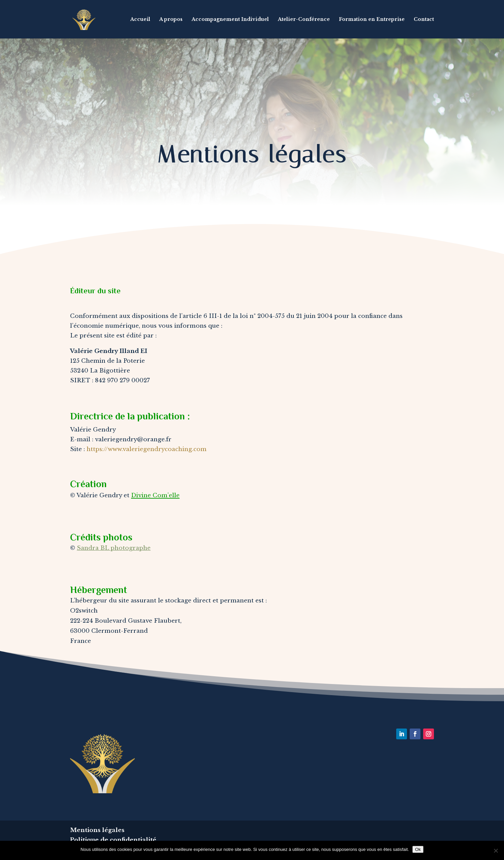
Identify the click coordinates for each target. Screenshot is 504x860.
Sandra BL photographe (114, 548)
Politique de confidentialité (113, 840)
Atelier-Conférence (304, 20)
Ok (418, 849)
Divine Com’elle (155, 495)
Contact (424, 20)
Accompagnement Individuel (230, 20)
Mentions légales (97, 830)
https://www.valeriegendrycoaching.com (147, 449)
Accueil (140, 20)
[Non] (496, 851)
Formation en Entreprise (372, 20)
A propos (171, 20)
